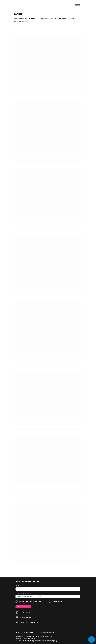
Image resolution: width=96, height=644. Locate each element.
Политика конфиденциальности (27, 638)
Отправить (23, 607)
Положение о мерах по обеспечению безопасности (34, 636)
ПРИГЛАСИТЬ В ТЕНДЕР (24, 632)
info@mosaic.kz (25, 617)
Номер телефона (24, 593)
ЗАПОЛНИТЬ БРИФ (47, 632)
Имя (17, 586)
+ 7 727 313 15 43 (26, 613)
